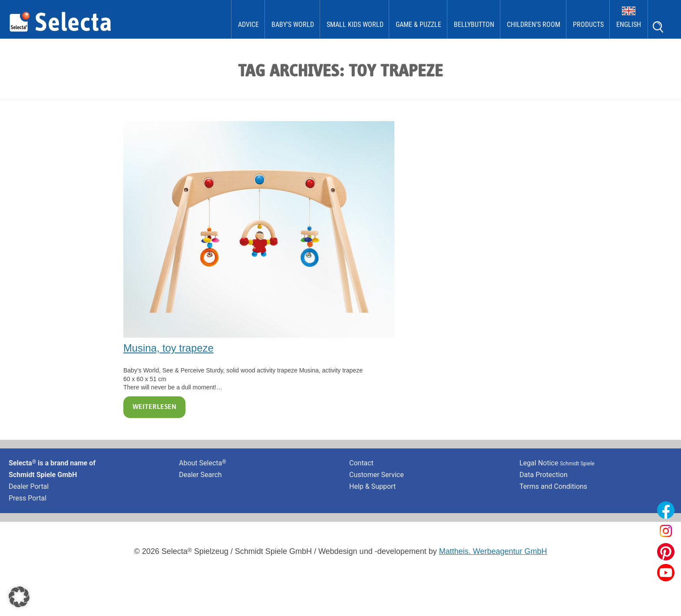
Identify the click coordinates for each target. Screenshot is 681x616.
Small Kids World (355, 25)
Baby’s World (293, 25)
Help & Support (372, 486)
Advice (248, 25)
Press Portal (28, 498)
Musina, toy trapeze (169, 348)
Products (588, 25)
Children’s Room (534, 25)
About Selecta (203, 463)
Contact (361, 463)
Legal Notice (557, 463)
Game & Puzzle (418, 25)
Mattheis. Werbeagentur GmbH (493, 551)
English (629, 25)
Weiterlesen (154, 407)
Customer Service (377, 475)
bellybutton (474, 25)
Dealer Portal (29, 486)
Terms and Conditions (553, 486)
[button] (19, 597)
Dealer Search (200, 475)
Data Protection (544, 475)
